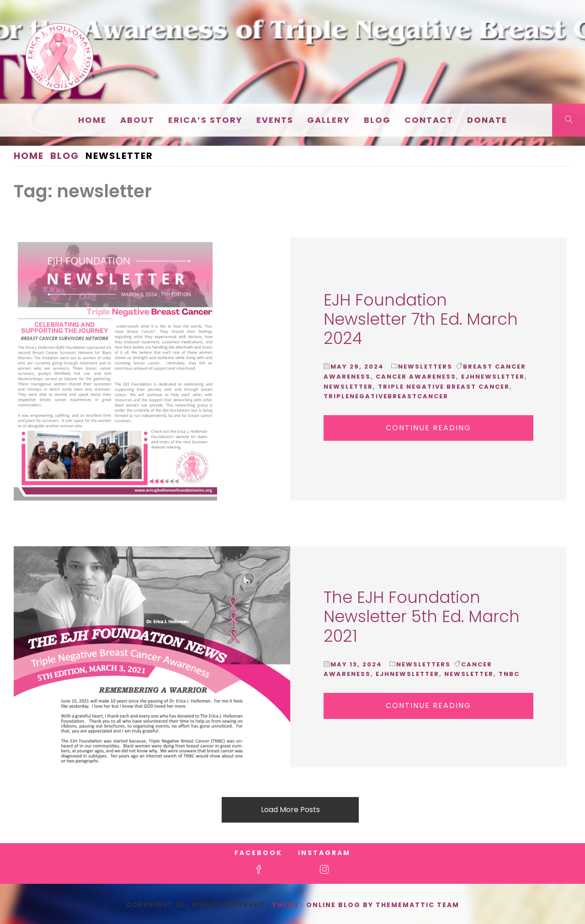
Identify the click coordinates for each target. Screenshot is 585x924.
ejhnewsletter (493, 377)
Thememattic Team (417, 905)
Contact (429, 120)
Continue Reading (428, 428)
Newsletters (425, 367)
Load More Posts (290, 810)
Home (92, 120)
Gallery (329, 120)
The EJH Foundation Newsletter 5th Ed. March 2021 (422, 616)
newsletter (348, 387)
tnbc (509, 674)
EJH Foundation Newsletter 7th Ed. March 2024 (421, 319)
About (137, 120)
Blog (377, 120)
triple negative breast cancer (444, 387)
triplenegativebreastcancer (386, 396)
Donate (487, 120)
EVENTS (275, 120)
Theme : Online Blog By (324, 905)
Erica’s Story (205, 120)
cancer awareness (416, 377)
